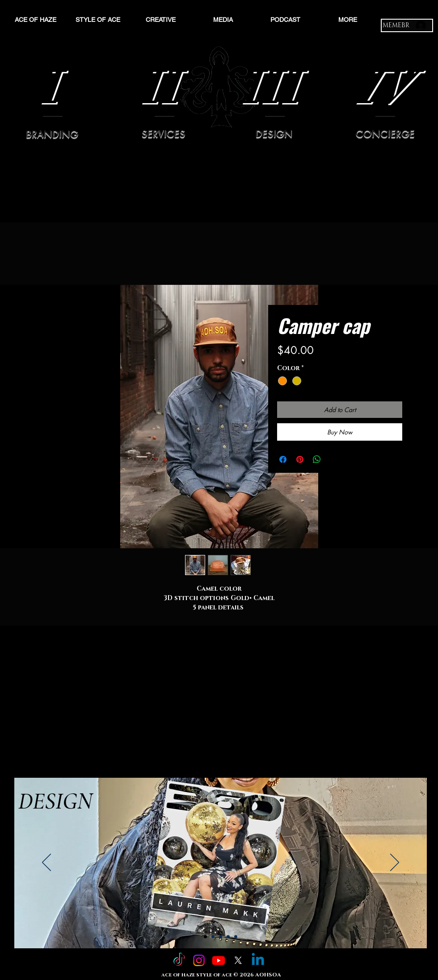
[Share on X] (334, 459)
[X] (238, 960)
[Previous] (46, 863)
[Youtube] (219, 960)
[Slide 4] (228, 937)
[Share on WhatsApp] (317, 459)
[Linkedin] (258, 960)
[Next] (395, 863)
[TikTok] (179, 960)
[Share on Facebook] (283, 459)
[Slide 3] (221, 937)
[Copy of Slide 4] (236, 937)
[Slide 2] (213, 937)
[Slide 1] (205, 937)
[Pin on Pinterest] (300, 459)
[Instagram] (199, 960)
